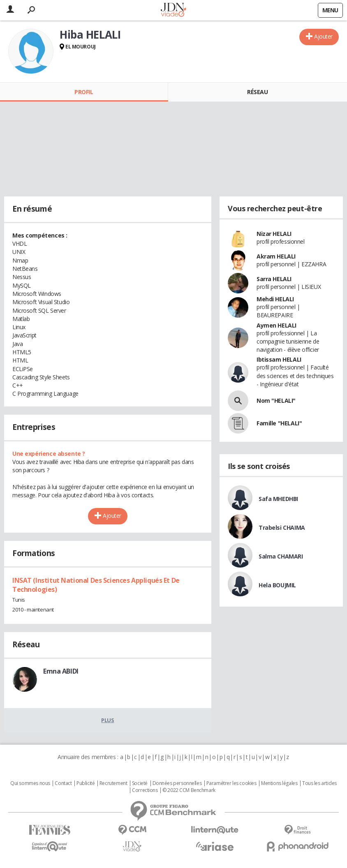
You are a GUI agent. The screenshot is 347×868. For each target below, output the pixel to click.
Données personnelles (177, 783)
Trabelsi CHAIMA (282, 527)
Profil (84, 92)
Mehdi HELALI (275, 299)
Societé (140, 783)
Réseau (257, 92)
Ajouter (323, 36)
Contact (63, 783)
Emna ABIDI (61, 671)
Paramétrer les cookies (231, 783)
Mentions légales (279, 783)
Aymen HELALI (276, 325)
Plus (108, 720)
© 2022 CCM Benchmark (189, 790)
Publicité (86, 783)
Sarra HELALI (274, 279)
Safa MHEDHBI (278, 499)
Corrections (145, 790)
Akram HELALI (276, 256)
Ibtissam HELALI (279, 359)
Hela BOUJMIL (277, 585)
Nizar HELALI (274, 234)
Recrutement (113, 783)
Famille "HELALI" (279, 423)
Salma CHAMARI (281, 556)
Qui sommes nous (30, 783)
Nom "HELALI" (276, 401)
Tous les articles (319, 783)
